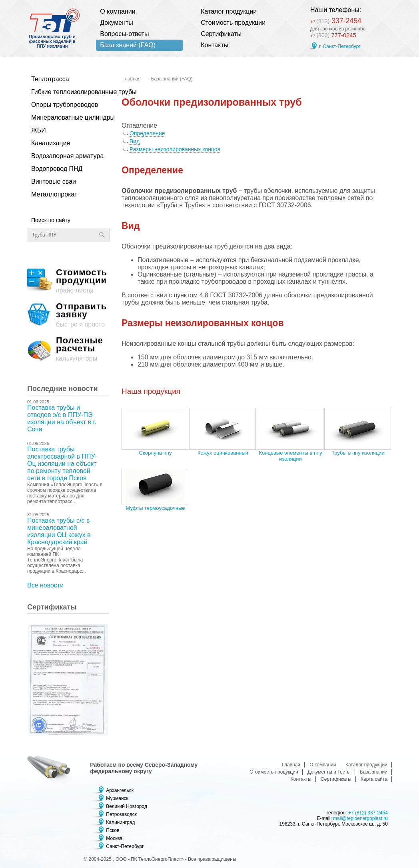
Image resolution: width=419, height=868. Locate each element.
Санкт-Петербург (125, 846)
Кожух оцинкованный (223, 453)
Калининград (120, 822)
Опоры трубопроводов (65, 105)
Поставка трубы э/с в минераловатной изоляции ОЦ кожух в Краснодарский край (59, 531)
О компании (118, 11)
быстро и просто (68, 315)
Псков (113, 830)
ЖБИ (39, 130)
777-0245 (334, 35)
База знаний (374, 772)
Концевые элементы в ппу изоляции (290, 456)
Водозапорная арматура (66, 156)
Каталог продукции (229, 11)
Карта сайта (374, 779)
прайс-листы (68, 281)
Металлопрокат (54, 194)
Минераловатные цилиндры (66, 117)
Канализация (51, 143)
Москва (114, 838)
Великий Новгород (127, 806)
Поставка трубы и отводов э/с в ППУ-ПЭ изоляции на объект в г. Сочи (62, 418)
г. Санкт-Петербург (340, 47)
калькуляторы (68, 349)
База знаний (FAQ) (128, 45)
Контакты (214, 45)
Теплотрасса (50, 79)
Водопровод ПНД (57, 169)
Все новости (45, 585)
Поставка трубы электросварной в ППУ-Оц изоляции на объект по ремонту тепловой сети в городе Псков (62, 464)
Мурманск (117, 798)
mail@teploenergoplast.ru (360, 818)
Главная (132, 79)
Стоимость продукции (233, 23)
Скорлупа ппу (156, 453)
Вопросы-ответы (124, 34)
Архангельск (120, 790)
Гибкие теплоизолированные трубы (66, 92)
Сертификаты (221, 34)
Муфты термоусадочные (155, 508)
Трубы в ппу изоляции (358, 453)
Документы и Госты (329, 772)
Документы (116, 23)
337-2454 (339, 20)
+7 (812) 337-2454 (368, 813)
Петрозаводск (121, 814)
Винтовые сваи (54, 181)
